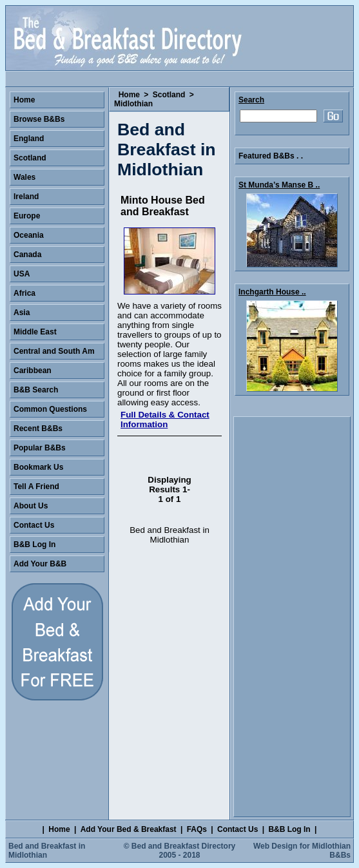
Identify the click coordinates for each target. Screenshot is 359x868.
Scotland (169, 95)
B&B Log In (34, 545)
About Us (31, 506)
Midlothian (133, 104)
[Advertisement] (292, 617)
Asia (22, 313)
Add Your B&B (40, 564)
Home (129, 95)
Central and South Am (54, 351)
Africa (24, 293)
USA (22, 274)
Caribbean (33, 371)
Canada (27, 255)
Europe (27, 216)
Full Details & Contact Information (165, 420)
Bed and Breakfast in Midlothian (47, 851)
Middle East (35, 332)
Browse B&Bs (39, 119)
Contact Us (34, 525)
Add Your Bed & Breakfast (129, 829)
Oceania (29, 235)
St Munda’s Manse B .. (279, 185)
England (29, 139)
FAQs (197, 829)
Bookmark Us (38, 467)
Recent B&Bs (38, 429)
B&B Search (36, 390)
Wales (24, 177)
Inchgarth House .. (272, 292)
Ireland (26, 197)
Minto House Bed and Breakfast (163, 206)
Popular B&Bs (40, 448)
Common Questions (50, 409)
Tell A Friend (36, 487)
